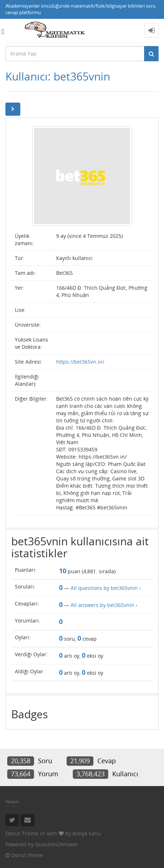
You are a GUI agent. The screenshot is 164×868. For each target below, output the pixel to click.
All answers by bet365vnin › (104, 605)
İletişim (12, 801)
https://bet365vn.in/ (80, 362)
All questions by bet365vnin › (106, 588)
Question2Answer (57, 844)
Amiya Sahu (87, 833)
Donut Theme (22, 833)
